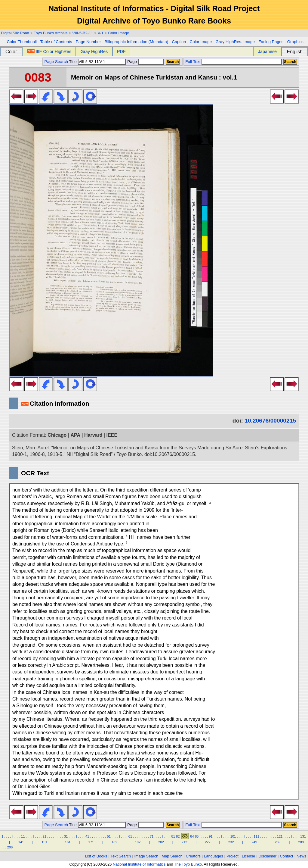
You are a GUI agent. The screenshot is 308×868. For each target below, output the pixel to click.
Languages (213, 856)
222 (208, 842)
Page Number (88, 42)
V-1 (101, 33)
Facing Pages (271, 42)
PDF (121, 52)
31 (66, 836)
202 (161, 842)
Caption (179, 42)
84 (192, 836)
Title (97, 62)
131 (303, 836)
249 (254, 842)
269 (278, 842)
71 (152, 836)
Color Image (119, 33)
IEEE (112, 435)
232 (231, 842)
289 (301, 842)
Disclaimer (268, 856)
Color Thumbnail (22, 42)
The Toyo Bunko (188, 864)
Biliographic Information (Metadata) (137, 42)
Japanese (267, 52)
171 (91, 842)
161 (68, 842)
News (301, 856)
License (248, 856)
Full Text (193, 62)
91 (211, 836)
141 (21, 842)
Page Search (56, 62)
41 (87, 836)
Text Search (121, 856)
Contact (287, 856)
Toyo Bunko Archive (51, 33)
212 (185, 842)
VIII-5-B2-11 (83, 33)
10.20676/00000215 (270, 421)
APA (75, 435)
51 (109, 836)
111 (256, 836)
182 (114, 842)
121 (280, 836)
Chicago (57, 435)
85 (197, 836)
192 (138, 842)
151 (44, 842)
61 (130, 836)
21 (44, 836)
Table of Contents (56, 42)
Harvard (93, 435)
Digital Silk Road (15, 33)
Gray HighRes (94, 52)
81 (173, 836)
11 (23, 836)
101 (233, 836)
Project (233, 856)
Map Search (172, 856)
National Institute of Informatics (139, 864)
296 (10, 847)
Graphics (295, 42)
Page (145, 62)
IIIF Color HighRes (49, 52)
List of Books (96, 856)
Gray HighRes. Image (235, 42)
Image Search (146, 856)
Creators (193, 856)
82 (178, 836)
